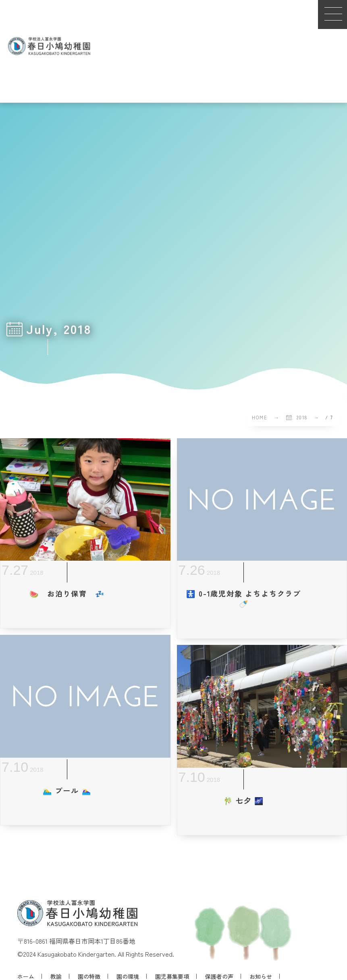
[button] (332, 15)
